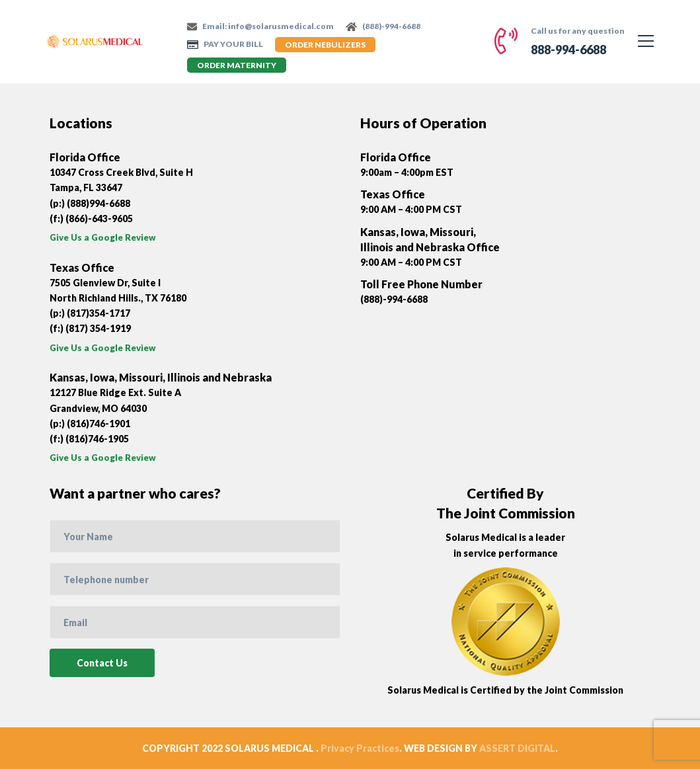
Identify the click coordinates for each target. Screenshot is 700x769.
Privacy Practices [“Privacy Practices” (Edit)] (360, 748)
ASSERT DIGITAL (517, 748)
